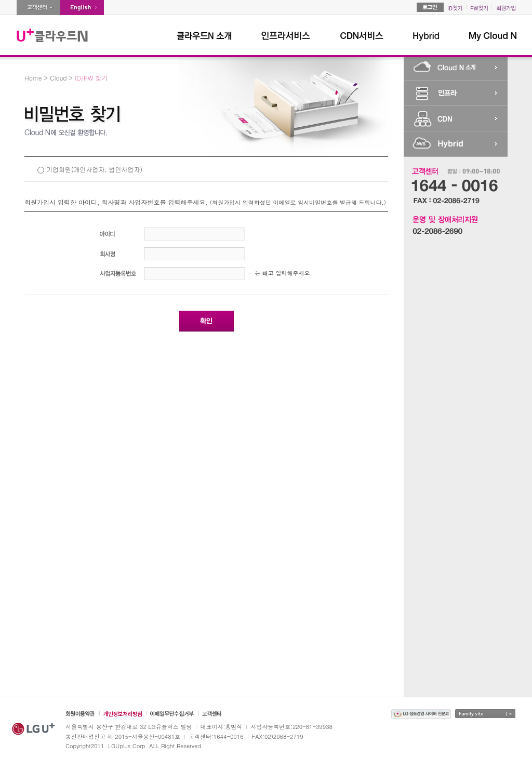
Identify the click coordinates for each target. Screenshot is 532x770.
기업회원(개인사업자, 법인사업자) (94, 169)
